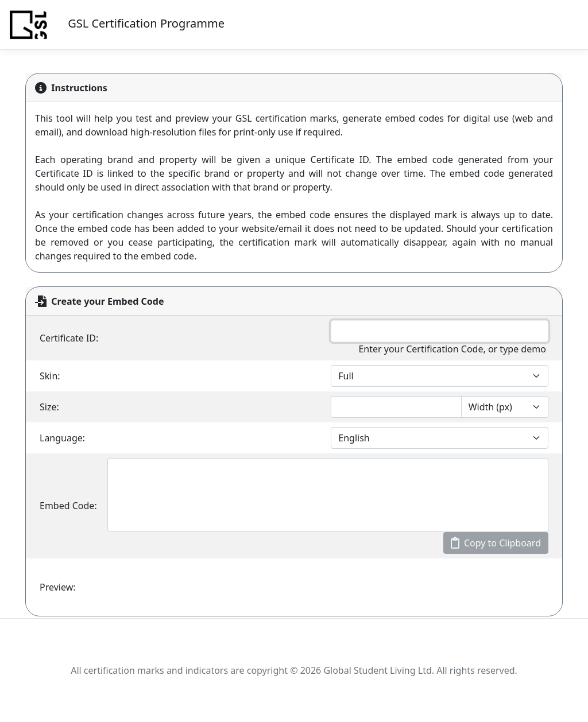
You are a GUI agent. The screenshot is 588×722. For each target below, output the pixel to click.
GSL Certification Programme (116, 25)
